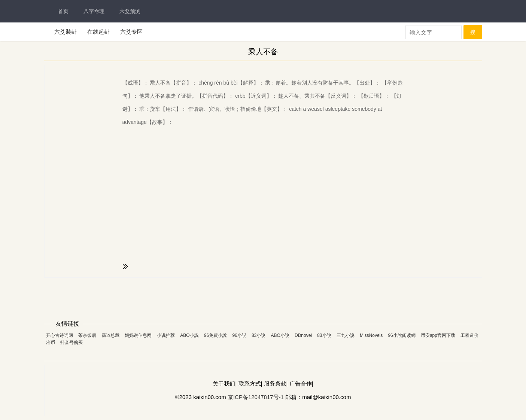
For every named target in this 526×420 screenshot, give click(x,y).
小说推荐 (166, 335)
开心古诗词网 (60, 335)
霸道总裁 (110, 335)
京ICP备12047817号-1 (256, 397)
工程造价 (469, 335)
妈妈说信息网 (138, 335)
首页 (63, 11)
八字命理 (94, 11)
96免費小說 (215, 335)
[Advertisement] (263, 296)
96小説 (239, 335)
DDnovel (303, 335)
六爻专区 (131, 32)
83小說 (259, 335)
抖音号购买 (72, 343)
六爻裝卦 (66, 32)
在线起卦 (98, 32)
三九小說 (346, 335)
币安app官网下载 (438, 335)
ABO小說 (280, 335)
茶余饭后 (87, 335)
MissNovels (371, 335)
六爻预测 (130, 11)
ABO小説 (189, 335)
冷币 (51, 343)
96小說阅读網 (402, 335)
